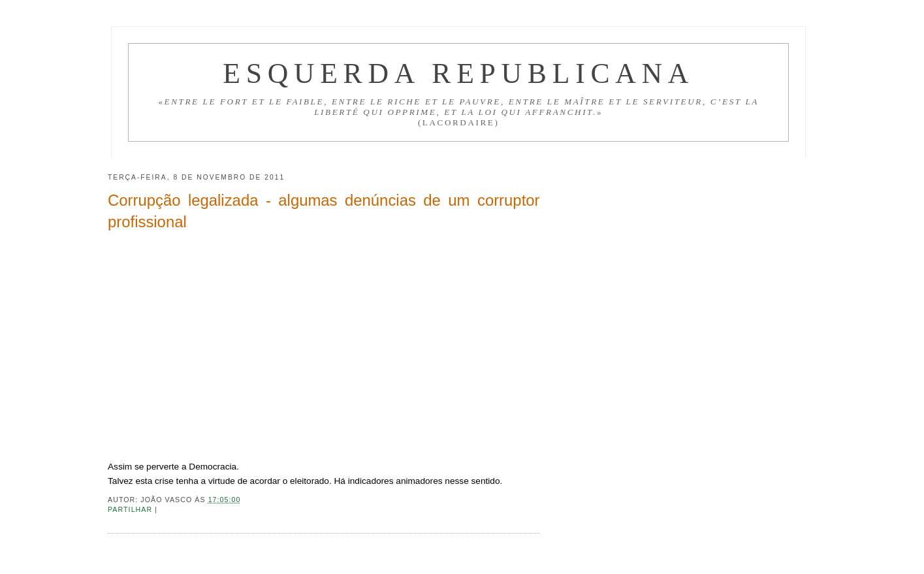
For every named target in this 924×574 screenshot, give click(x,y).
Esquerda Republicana (458, 73)
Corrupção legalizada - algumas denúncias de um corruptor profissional (324, 211)
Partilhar (131, 509)
